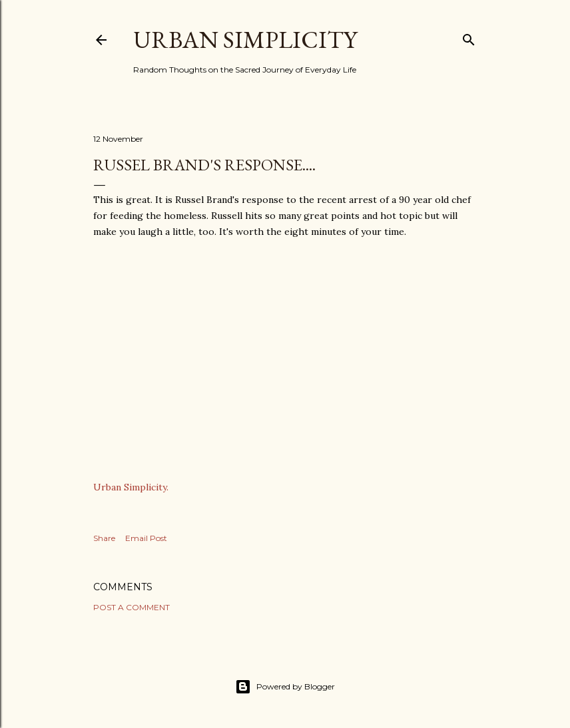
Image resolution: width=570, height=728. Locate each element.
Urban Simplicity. (131, 487)
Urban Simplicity (245, 40)
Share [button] (104, 538)
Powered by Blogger (285, 687)
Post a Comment (132, 607)
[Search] (469, 37)
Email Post (146, 538)
